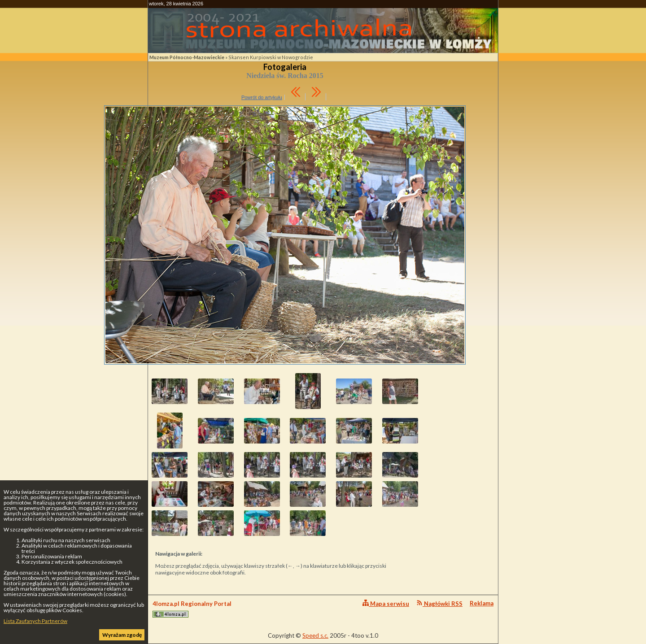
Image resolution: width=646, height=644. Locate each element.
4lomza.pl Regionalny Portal (192, 609)
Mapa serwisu (386, 603)
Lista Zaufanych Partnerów (35, 621)
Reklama (482, 603)
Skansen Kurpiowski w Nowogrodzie (271, 57)
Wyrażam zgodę (122, 635)
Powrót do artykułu (262, 97)
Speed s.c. (315, 635)
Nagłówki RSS (439, 603)
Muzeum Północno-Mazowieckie (187, 57)
